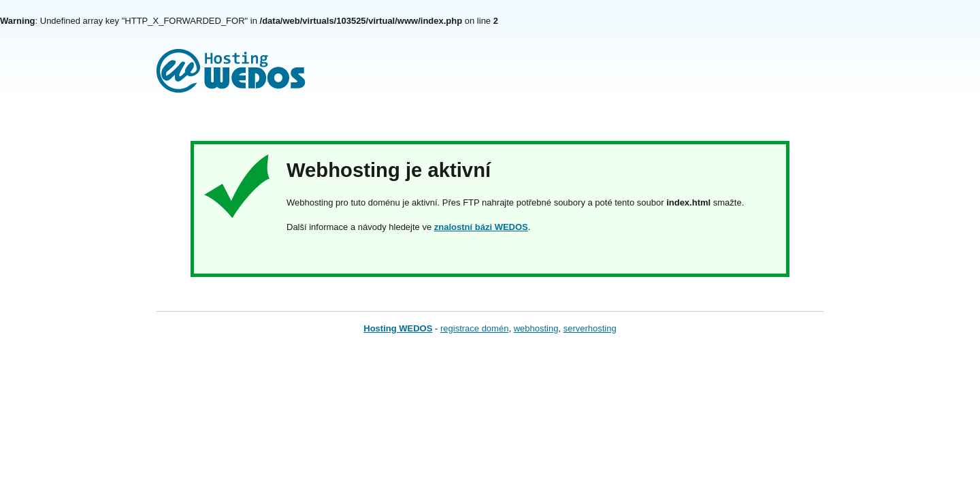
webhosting (536, 328)
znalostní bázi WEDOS (481, 227)
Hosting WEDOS (398, 328)
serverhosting (590, 328)
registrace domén (474, 328)
